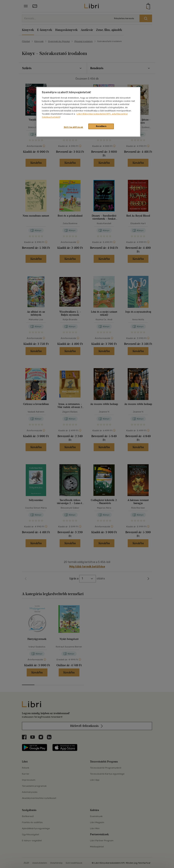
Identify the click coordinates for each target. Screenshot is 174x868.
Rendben (101, 126)
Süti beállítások (73, 127)
